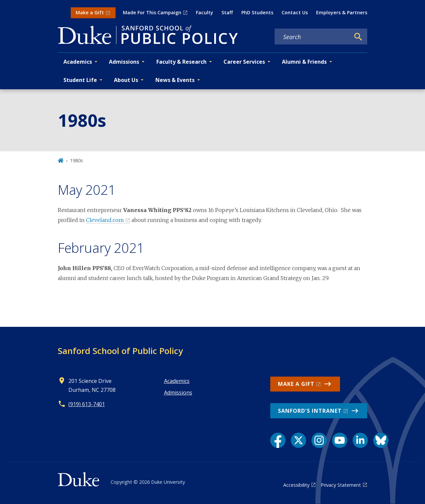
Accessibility (296, 485)
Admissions (178, 393)
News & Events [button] (175, 80)
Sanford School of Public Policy (120, 351)
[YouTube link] (340, 440)
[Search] (358, 37)
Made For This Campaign (152, 12)
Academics (177, 381)
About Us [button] (126, 80)
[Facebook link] (278, 440)
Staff (227, 12)
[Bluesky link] (381, 440)
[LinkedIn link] (360, 440)
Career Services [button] (244, 62)
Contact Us (295, 12)
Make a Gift (90, 12)
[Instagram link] (319, 440)
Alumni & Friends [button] (304, 62)
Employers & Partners (342, 12)
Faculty (205, 12)
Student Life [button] (80, 80)
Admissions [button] (124, 62)
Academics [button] (78, 62)
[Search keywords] (312, 37)
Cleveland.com (105, 220)
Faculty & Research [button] (181, 62)
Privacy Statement (341, 485)
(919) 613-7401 (87, 404)
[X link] (298, 440)
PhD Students (257, 12)
